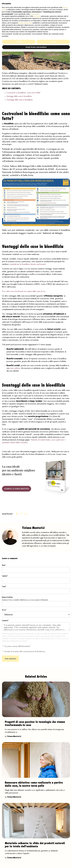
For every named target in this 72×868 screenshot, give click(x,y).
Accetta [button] (53, 42)
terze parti (37, 16)
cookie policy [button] (35, 14)
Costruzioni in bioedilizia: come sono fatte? (23, 93)
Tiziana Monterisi (14, 736)
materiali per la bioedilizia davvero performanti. (28, 264)
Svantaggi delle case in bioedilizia (20, 100)
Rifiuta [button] (19, 42)
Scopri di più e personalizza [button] (36, 47)
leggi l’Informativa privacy (59, 639)
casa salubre (15, 368)
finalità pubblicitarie (25, 23)
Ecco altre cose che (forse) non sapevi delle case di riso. (24, 291)
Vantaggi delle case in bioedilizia (19, 96)
